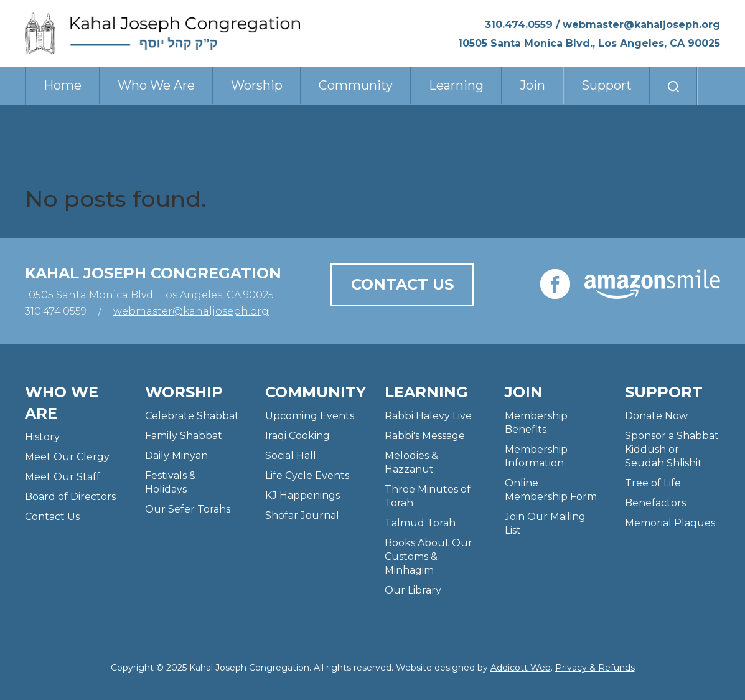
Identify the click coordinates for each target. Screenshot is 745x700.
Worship (257, 85)
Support (607, 85)
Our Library (413, 590)
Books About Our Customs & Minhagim (429, 556)
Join (532, 85)
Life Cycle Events (307, 475)
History (42, 437)
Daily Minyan (176, 456)
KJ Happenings (302, 495)
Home (63, 85)
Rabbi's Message (425, 436)
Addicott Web (521, 668)
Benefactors (655, 503)
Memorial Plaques (670, 523)
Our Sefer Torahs (188, 509)
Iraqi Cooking (298, 436)
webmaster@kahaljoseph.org (641, 25)
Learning (456, 85)
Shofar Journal (302, 515)
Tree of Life (653, 483)
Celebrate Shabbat (192, 416)
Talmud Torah (420, 523)
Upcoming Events (310, 416)
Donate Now (656, 416)
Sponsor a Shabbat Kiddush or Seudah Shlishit (672, 449)
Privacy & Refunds (595, 668)
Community (356, 85)
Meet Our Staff (63, 477)
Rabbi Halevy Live (428, 416)
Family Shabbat (184, 436)
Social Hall (291, 456)
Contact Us (402, 284)
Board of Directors (70, 497)
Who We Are (156, 85)
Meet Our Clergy (67, 457)
